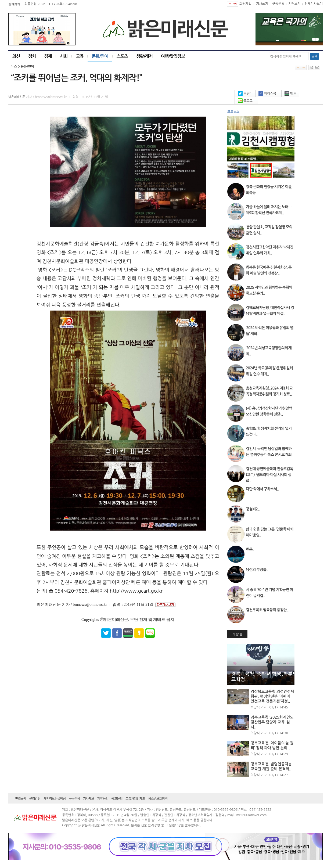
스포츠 (122, 56)
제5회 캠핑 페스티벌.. (244, 159)
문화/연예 (100, 56)
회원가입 (245, 4)
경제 (48, 56)
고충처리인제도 (135, 799)
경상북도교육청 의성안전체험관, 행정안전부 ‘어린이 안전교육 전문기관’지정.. (272, 696)
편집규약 (21, 799)
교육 (80, 56)
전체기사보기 (314, 4)
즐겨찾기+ (15, 4)
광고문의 (117, 799)
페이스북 (267, 93)
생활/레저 (144, 56)
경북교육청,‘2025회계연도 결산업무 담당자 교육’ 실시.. (272, 722)
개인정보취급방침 (55, 799)
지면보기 (294, 4)
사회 (64, 56)
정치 (32, 56)
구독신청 (278, 4)
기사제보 (89, 799)
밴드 (290, 93)
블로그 (245, 101)
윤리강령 (35, 799)
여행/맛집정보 (173, 56)
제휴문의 (103, 799)
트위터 (245, 93)
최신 (16, 56)
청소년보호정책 (158, 799)
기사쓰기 (262, 4)
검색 (314, 56)
